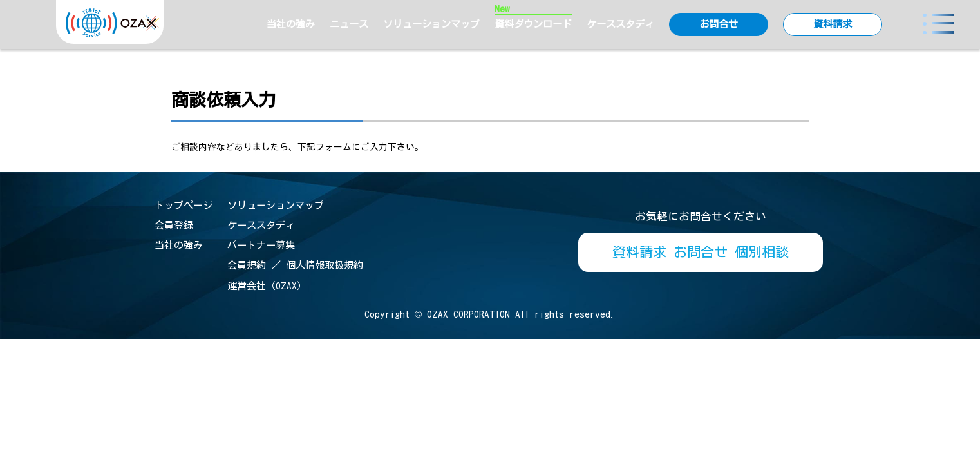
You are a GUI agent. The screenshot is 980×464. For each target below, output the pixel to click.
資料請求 (833, 24)
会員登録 (174, 225)
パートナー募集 (261, 245)
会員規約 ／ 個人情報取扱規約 (295, 265)
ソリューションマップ (431, 24)
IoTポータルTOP (816, 65)
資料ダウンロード (533, 24)
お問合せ (719, 24)
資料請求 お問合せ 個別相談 (701, 252)
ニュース (349, 24)
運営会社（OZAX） (267, 286)
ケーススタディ (620, 24)
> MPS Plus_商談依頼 (916, 65)
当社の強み (291, 24)
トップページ (184, 205)
